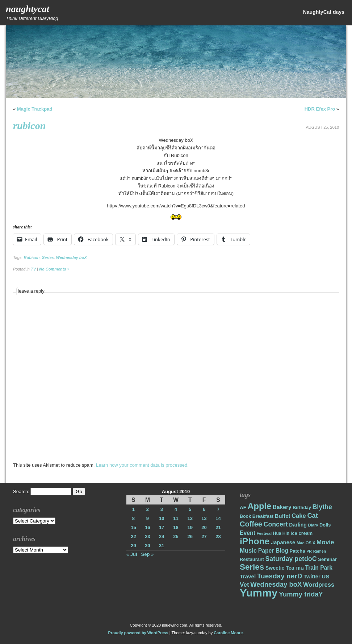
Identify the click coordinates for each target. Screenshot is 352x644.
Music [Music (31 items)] (248, 551)
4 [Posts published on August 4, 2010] (176, 509)
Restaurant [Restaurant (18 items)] (252, 559)
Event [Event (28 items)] (248, 533)
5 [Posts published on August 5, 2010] (190, 509)
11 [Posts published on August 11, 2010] (176, 518)
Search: (21, 492)
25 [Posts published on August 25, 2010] (176, 536)
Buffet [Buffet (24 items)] (283, 516)
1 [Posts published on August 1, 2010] (133, 509)
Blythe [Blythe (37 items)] (322, 507)
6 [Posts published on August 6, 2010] (204, 509)
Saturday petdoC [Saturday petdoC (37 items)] (291, 559)
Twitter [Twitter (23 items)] (312, 577)
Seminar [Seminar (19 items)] (327, 559)
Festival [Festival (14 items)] (264, 533)
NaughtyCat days (324, 12)
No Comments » (54, 269)
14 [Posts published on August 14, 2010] (218, 518)
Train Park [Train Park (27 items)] (319, 568)
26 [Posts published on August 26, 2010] (190, 536)
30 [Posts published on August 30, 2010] (147, 546)
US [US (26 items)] (325, 576)
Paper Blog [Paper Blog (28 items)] (273, 551)
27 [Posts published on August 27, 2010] (204, 536)
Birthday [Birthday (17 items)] (302, 508)
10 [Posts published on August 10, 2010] (162, 518)
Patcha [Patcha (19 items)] (297, 551)
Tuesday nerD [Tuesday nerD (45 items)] (280, 576)
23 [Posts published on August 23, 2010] (147, 536)
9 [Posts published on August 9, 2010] (148, 518)
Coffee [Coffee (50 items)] (251, 524)
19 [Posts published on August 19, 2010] (190, 527)
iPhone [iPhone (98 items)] (255, 541)
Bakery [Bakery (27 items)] (282, 507)
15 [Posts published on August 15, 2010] (133, 527)
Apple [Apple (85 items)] (259, 506)
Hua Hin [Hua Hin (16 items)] (281, 533)
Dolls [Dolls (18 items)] (325, 525)
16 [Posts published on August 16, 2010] (147, 527)
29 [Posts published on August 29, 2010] (133, 546)
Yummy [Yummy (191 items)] (259, 593)
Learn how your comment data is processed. (142, 465)
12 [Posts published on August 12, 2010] (190, 518)
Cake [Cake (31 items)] (299, 516)
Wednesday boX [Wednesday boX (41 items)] (276, 584)
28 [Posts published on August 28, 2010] (218, 536)
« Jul (132, 554)
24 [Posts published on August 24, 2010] (162, 536)
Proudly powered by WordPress (138, 633)
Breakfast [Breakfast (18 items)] (263, 516)
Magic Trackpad (35, 109)
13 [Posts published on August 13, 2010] (204, 518)
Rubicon (32, 257)
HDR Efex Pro (320, 109)
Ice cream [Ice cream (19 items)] (302, 533)
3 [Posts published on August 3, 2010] (162, 509)
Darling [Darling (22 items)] (298, 525)
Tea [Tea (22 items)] (290, 568)
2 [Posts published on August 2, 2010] (148, 509)
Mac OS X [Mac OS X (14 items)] (306, 543)
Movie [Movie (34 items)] (325, 542)
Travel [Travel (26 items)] (248, 576)
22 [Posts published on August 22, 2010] (133, 536)
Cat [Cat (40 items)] (312, 515)
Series (48, 257)
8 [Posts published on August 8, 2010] (133, 518)
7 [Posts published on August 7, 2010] (218, 509)
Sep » (148, 554)
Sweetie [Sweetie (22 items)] (275, 568)
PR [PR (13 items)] (309, 551)
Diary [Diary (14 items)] (313, 525)
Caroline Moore (228, 633)
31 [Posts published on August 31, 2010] (162, 546)
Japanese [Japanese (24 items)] (283, 542)
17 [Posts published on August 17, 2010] (162, 527)
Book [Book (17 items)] (245, 516)
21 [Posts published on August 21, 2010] (218, 527)
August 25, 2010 (322, 127)
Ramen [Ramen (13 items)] (320, 551)
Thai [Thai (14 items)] (300, 568)
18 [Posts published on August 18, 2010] (176, 527)
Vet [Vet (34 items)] (244, 585)
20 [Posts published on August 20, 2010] (204, 527)
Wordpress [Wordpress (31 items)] (319, 585)
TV (33, 269)
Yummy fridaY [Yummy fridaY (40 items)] (301, 594)
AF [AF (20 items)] (243, 507)
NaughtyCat (28, 9)
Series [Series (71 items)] (252, 567)
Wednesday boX (72, 257)
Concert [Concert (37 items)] (276, 524)
